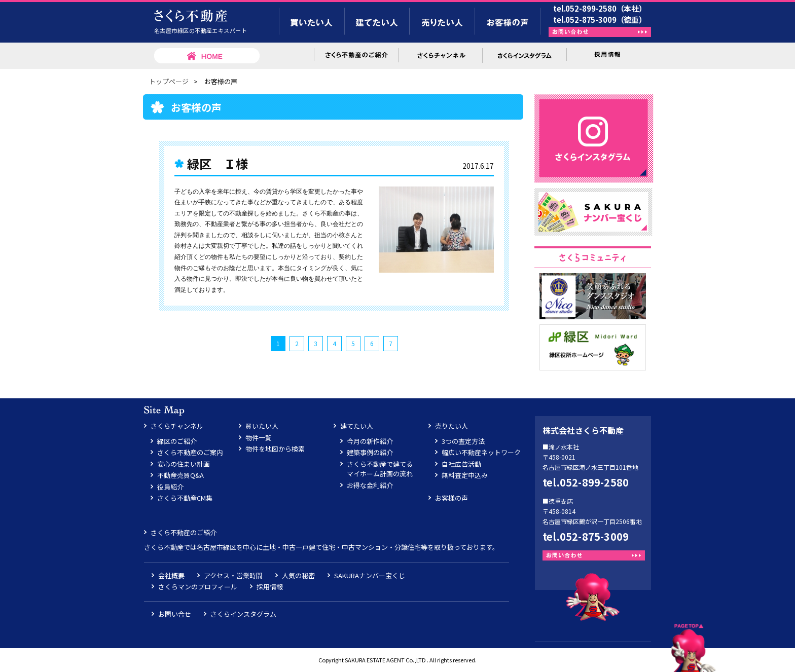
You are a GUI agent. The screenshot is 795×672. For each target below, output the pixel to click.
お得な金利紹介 (370, 485)
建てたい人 (357, 426)
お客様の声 (451, 498)
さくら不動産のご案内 (190, 452)
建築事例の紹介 (370, 452)
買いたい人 (262, 426)
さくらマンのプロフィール (198, 587)
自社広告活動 (461, 464)
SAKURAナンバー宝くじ (370, 575)
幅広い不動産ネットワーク (481, 452)
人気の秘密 (298, 575)
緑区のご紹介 (177, 441)
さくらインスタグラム (243, 614)
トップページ (169, 81)
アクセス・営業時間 (233, 575)
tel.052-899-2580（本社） (600, 8)
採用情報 (270, 587)
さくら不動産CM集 (185, 498)
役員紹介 (170, 487)
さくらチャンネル (177, 426)
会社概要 (171, 575)
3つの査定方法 (463, 441)
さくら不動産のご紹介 (184, 532)
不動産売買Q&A (180, 475)
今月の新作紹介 (370, 441)
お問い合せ (175, 614)
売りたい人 (451, 426)
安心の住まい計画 (184, 464)
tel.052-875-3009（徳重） (600, 20)
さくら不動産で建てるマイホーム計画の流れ (380, 469)
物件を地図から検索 (275, 449)
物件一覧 (259, 438)
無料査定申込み (465, 475)
